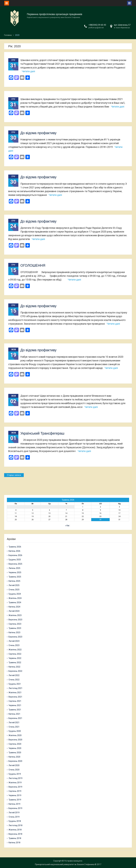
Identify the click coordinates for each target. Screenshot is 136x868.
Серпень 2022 (15, 654)
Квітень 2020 (14, 757)
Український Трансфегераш (42, 433)
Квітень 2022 (14, 667)
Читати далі (28, 71)
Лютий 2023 (14, 641)
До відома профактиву (38, 133)
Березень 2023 (15, 637)
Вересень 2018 (15, 834)
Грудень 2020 (15, 731)
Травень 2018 (15, 838)
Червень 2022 (15, 658)
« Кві (67, 526)
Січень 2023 (14, 645)
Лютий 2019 (14, 813)
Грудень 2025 (15, 560)
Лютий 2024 (14, 611)
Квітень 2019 (14, 804)
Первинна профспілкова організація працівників (55, 14)
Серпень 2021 (15, 701)
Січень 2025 (14, 590)
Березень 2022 (15, 671)
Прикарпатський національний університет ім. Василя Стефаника (65, 864)
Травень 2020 (15, 753)
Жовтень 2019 (15, 783)
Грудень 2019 (15, 774)
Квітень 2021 (14, 714)
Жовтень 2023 (15, 615)
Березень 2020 (15, 761)
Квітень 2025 (14, 581)
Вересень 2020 (15, 740)
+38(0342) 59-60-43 (97, 25)
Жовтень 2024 (15, 598)
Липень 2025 (14, 568)
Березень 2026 (15, 555)
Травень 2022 (15, 662)
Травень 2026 (15, 547)
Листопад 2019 (15, 778)
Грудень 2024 (15, 594)
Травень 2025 (15, 577)
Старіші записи (14, 475)
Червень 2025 (15, 572)
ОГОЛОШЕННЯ (33, 265)
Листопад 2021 (15, 688)
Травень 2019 (15, 800)
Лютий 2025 (14, 585)
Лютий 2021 (14, 723)
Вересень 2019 (15, 787)
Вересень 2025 (15, 564)
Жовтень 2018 (15, 830)
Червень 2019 (15, 795)
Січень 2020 (14, 770)
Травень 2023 (15, 628)
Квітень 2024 (14, 607)
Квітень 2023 (14, 632)
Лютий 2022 (14, 675)
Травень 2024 (15, 602)
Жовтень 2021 (15, 692)
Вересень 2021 (15, 697)
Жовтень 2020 (15, 735)
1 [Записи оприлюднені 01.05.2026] (83, 507)
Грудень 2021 (15, 684)
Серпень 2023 (15, 624)
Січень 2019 (14, 817)
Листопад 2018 (15, 825)
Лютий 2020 (14, 765)
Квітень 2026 (14, 551)
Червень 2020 (15, 748)
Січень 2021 (14, 727)
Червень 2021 (15, 705)
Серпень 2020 (15, 744)
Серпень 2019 (15, 791)
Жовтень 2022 (15, 650)
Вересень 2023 (15, 620)
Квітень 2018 (14, 843)
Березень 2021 (15, 718)
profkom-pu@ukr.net (96, 28)
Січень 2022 (14, 680)
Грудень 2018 (15, 821)
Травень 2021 (15, 710)
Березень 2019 (15, 808)
